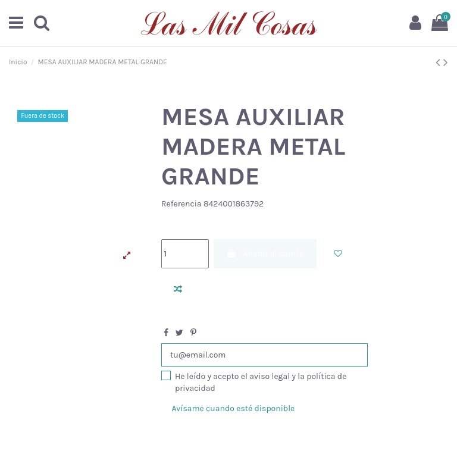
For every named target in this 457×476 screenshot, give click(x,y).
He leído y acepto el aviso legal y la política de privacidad (261, 382)
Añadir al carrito (265, 254)
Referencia (181, 204)
